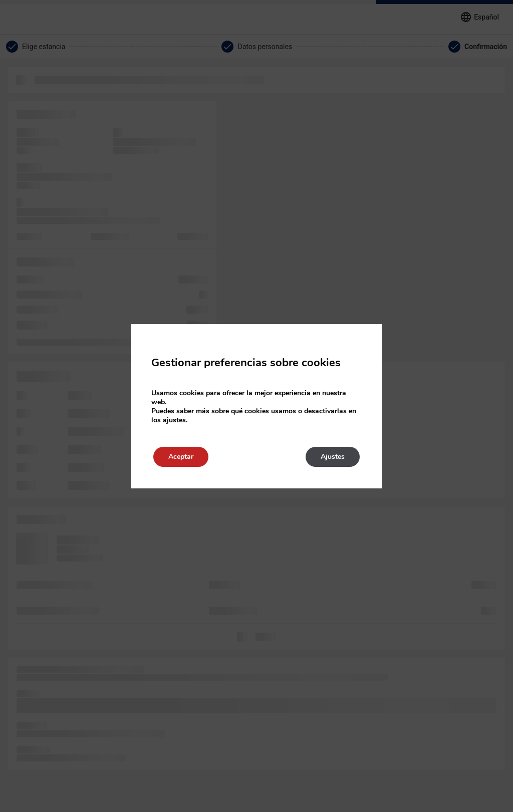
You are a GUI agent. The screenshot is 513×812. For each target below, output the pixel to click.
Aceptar (181, 457)
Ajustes (333, 457)
